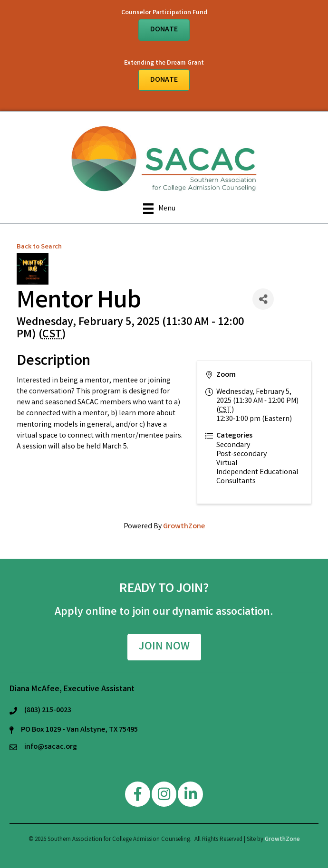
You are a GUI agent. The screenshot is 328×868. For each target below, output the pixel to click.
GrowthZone (184, 527)
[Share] (263, 299)
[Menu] (159, 209)
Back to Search (39, 247)
